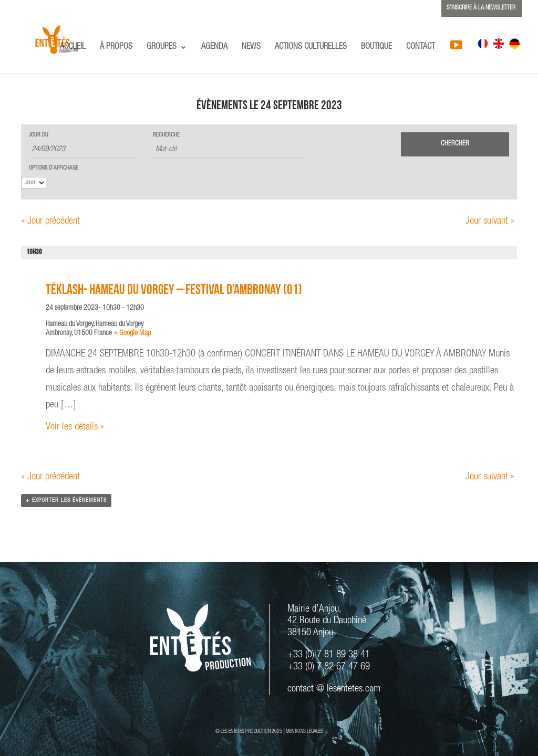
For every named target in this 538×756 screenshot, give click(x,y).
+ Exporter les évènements (66, 501)
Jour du (39, 135)
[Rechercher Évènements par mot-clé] (228, 150)
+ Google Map (132, 333)
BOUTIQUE (376, 48)
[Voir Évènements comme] (34, 183)
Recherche (166, 135)
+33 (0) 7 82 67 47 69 (329, 667)
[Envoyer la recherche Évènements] (455, 144)
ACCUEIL (73, 48)
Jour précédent (50, 221)
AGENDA (214, 48)
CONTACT (421, 48)
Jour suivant (490, 221)
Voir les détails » (75, 427)
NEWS (251, 48)
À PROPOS (116, 48)
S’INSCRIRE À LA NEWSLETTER (481, 8)
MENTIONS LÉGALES (304, 732)
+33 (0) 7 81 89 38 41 (329, 655)
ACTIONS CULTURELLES (311, 48)
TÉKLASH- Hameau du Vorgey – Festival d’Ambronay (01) (174, 291)
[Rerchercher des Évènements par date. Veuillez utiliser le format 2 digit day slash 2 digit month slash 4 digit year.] (83, 150)
